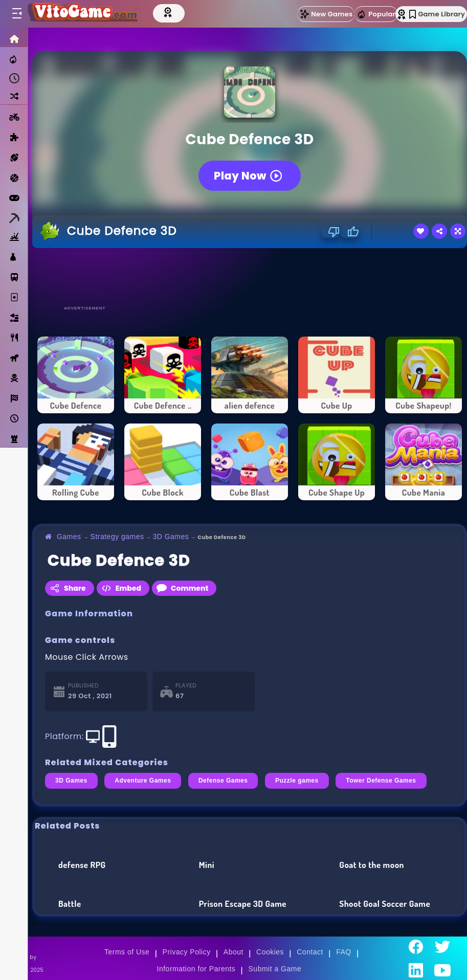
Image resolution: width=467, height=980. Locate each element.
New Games (326, 14)
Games (69, 537)
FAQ (344, 952)
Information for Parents (196, 969)
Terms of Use (127, 952)
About (233, 952)
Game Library (437, 14)
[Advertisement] (250, 276)
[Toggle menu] (16, 14)
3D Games (171, 537)
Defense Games (223, 781)
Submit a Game (275, 969)
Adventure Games (143, 781)
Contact (310, 952)
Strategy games (117, 537)
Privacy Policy (187, 952)
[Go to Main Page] (84, 14)
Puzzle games (297, 781)
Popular (376, 14)
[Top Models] (172, 12)
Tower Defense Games (381, 781)
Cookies (270, 952)
